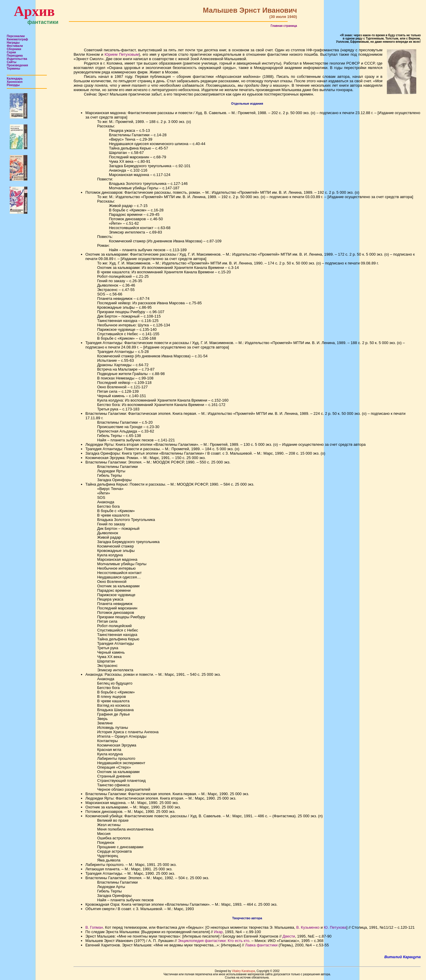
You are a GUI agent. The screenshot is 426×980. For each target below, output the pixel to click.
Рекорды (13, 85)
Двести (289, 936)
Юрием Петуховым (122, 54)
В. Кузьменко (308, 927)
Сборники (14, 49)
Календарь (15, 79)
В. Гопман (94, 927)
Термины (13, 69)
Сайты (12, 62)
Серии (11, 52)
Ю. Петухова (335, 927)
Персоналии (16, 36)
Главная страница (284, 26)
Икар (218, 932)
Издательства (17, 59)
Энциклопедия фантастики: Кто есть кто (214, 941)
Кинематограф (17, 39)
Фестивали (15, 46)
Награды (13, 43)
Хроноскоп (15, 82)
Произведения (17, 65)
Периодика (15, 56)
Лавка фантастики (261, 945)
